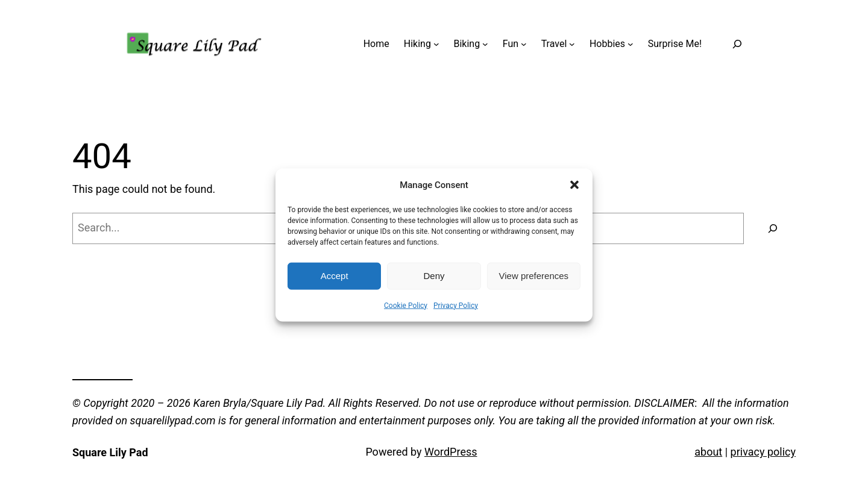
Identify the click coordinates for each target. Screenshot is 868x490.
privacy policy (763, 452)
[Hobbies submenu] (631, 44)
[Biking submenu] (485, 44)
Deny (434, 276)
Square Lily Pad (110, 452)
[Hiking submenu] (436, 44)
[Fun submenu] (524, 44)
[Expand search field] (737, 44)
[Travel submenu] (572, 44)
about (708, 452)
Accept (335, 276)
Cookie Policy (406, 305)
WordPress (451, 452)
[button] (574, 184)
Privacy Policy (456, 305)
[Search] (773, 228)
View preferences (534, 276)
